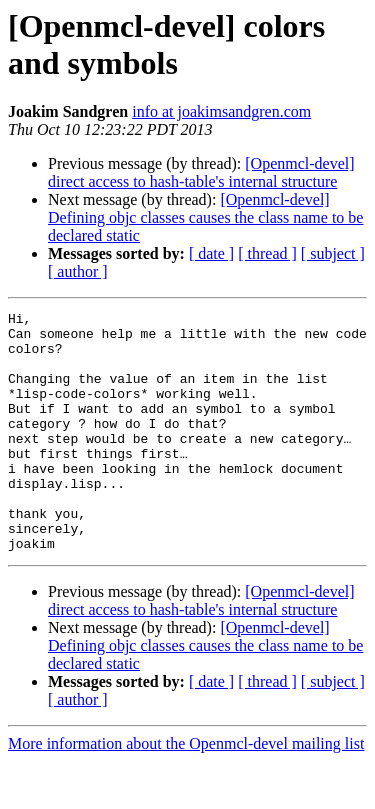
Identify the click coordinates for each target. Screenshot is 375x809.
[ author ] (78, 271)
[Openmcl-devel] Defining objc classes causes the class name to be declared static (205, 217)
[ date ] (211, 253)
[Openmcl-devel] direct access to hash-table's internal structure (201, 172)
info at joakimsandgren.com (221, 111)
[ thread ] (267, 253)
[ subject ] (333, 253)
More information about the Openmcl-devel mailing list (186, 791)
